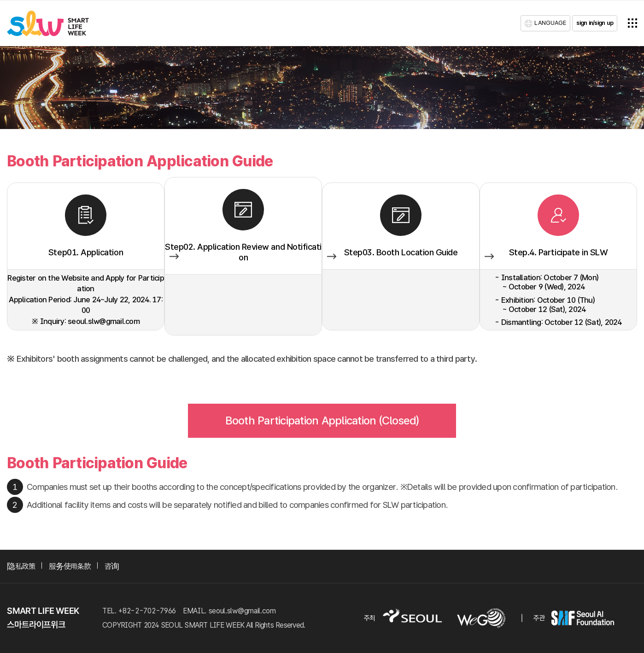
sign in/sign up (595, 23)
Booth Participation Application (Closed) (322, 421)
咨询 (112, 566)
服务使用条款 (70, 566)
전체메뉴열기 (632, 23)
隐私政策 (21, 566)
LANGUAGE (550, 23)
